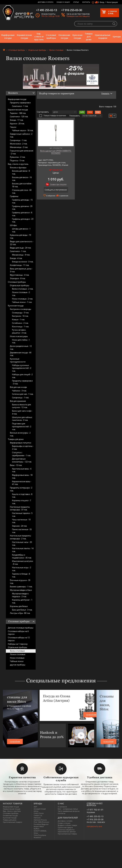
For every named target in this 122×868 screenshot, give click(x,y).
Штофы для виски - (21, 230)
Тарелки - (18, 113)
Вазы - (16, 465)
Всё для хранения (18, 401)
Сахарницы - (18, 140)
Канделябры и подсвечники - (22, 556)
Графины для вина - (22, 208)
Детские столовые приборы (21, 628)
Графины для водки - (23, 220)
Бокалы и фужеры (18, 167)
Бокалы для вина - (21, 172)
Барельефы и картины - (23, 448)
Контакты (86, 2)
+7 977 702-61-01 (95, 810)
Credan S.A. (38, 815)
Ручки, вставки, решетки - (19, 331)
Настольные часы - (22, 544)
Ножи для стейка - (21, 341)
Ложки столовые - (21, 294)
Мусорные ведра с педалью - (20, 595)
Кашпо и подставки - (22, 496)
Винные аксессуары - (20, 434)
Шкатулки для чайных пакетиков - (22, 419)
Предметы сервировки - (22, 382)
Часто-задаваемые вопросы (69, 811)
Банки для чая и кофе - (22, 412)
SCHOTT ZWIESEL (40, 831)
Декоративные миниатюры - (22, 460)
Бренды (117, 36)
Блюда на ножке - (23, 262)
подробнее (15, 741)
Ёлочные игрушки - (20, 582)
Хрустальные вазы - (22, 470)
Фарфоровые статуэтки (21, 443)
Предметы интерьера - (21, 489)
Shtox (36, 833)
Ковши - (18, 319)
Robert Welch (39, 826)
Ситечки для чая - (23, 394)
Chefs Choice (39, 813)
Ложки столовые (18, 654)
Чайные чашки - (23, 130)
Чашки (13, 127)
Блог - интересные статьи (68, 809)
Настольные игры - (21, 569)
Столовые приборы (51, 36)
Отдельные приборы (37, 50)
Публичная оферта (65, 827)
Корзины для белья (19, 606)
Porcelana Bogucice (41, 824)
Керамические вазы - (22, 483)
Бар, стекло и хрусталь (39, 36)
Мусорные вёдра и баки (21, 590)
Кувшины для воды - (20, 236)
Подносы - (17, 160)
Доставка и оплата (46, 2)
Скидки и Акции (63, 2)
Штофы (13, 225)
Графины (14, 196)
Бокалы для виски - (22, 179)
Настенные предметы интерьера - (20, 508)
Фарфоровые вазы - (22, 476)
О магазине (62, 807)
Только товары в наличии (53, 115)
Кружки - (17, 123)
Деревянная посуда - (21, 354)
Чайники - (19, 391)
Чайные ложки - (22, 302)
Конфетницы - (20, 265)
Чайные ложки (17, 661)
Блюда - (17, 120)
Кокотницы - (20, 327)
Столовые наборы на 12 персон (19, 639)
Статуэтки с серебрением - (21, 454)
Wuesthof (37, 837)
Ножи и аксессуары (19, 336)
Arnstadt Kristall (40, 809)
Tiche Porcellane (40, 835)
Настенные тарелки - (22, 515)
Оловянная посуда (64, 36)
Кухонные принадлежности (18, 360)
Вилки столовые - (23, 289)
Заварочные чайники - (21, 135)
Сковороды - (20, 313)
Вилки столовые (56, 50)
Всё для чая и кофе (18, 387)
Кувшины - (18, 157)
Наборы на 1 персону (18, 644)
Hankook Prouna (40, 820)
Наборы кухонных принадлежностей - (22, 368)
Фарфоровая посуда (8, 36)
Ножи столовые (17, 658)
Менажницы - (19, 147)
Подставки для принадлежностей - (22, 426)
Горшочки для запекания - (22, 152)
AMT (35, 807)
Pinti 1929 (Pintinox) (41, 822)
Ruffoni (37, 829)
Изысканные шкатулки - (23, 563)
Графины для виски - (22, 214)
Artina (36, 811)
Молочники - (19, 144)
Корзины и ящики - (21, 502)
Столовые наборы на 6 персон (18, 633)
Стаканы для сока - (22, 191)
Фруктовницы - (20, 275)
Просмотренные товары (67, 834)
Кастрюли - (20, 316)
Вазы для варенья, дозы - (21, 270)
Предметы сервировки (20, 103)
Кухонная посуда (77, 36)
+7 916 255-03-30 (95, 819)
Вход (102, 2)
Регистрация (112, 2)
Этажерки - (18, 278)
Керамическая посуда (24, 36)
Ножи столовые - (22, 299)
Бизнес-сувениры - (21, 587)
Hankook (37, 818)
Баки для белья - (22, 610)
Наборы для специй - (22, 376)
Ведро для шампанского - (22, 243)
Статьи (76, 2)
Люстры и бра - (20, 613)
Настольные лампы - (23, 550)
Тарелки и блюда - (21, 575)
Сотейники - (20, 323)
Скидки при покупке (58, 184)
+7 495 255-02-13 (95, 816)
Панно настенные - (22, 531)
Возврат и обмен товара (67, 825)
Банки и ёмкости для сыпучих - (21, 406)
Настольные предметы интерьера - (20, 537)
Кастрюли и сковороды (21, 309)
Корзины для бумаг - (22, 601)
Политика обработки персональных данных (67, 831)
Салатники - (20, 106)
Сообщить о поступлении (56, 190)
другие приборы (18, 665)
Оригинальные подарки (103, 36)
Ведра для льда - (21, 248)
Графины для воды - (22, 201)
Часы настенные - (21, 521)
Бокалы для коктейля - (22, 185)
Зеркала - (20, 526)
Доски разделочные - (21, 348)
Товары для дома (89, 36)
